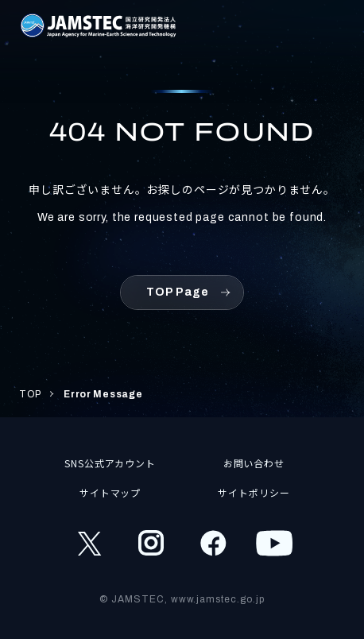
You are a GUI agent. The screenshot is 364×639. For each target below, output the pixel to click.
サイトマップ (110, 492)
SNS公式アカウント (110, 463)
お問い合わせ (254, 463)
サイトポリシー (254, 492)
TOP (30, 394)
